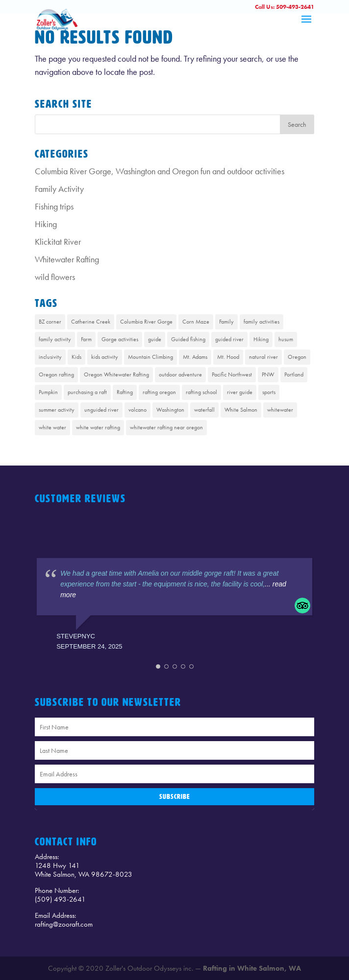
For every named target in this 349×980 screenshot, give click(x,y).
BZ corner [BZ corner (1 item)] (50, 322)
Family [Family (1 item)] (226, 322)
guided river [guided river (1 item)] (229, 339)
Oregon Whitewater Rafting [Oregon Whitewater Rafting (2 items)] (116, 374)
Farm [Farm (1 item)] (86, 339)
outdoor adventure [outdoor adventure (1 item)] (180, 374)
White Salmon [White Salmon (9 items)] (241, 410)
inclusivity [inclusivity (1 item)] (50, 357)
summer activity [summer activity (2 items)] (57, 410)
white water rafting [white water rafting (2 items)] (98, 427)
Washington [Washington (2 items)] (170, 410)
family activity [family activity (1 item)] (55, 339)
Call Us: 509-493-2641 (285, 7)
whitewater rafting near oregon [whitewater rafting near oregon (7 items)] (166, 427)
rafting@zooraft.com (64, 924)
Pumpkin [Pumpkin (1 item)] (48, 392)
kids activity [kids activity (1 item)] (105, 357)
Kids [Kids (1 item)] (76, 357)
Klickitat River (58, 242)
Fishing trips (54, 206)
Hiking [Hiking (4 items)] (261, 339)
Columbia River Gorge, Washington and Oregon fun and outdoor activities (160, 171)
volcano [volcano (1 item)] (137, 410)
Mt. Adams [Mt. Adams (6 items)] (195, 357)
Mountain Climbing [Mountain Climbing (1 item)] (150, 357)
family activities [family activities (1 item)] (262, 322)
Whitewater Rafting (67, 259)
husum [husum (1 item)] (286, 339)
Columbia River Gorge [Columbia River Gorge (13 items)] (146, 322)
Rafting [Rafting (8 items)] (125, 392)
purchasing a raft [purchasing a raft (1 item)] (87, 392)
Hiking (46, 224)
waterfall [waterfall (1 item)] (204, 410)
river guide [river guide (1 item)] (240, 392)
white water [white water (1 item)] (52, 427)
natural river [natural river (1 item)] (263, 357)
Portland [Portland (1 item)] (294, 374)
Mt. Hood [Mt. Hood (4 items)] (228, 357)
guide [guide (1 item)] (155, 339)
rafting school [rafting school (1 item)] (201, 392)
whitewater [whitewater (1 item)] (280, 410)
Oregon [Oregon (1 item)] (297, 357)
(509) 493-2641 (60, 899)
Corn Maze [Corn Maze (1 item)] (196, 322)
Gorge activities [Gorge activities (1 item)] (120, 339)
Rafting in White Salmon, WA (252, 968)
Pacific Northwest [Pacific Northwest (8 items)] (232, 374)
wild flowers (55, 277)
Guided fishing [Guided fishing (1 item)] (188, 339)
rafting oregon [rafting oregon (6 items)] (159, 392)
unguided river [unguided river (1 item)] (101, 410)
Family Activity (59, 189)
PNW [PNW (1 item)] (268, 374)
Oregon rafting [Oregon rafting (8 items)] (56, 374)
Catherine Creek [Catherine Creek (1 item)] (91, 322)
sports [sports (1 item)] (269, 392)
